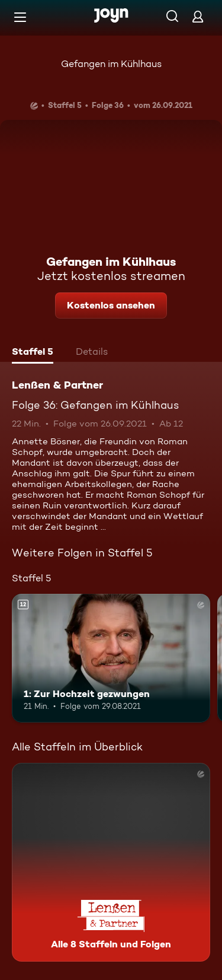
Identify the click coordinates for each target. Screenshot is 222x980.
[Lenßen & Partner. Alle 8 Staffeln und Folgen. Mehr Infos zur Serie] (111, 862)
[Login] (198, 16)
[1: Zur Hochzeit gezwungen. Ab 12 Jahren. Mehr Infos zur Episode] (111, 658)
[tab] (33, 353)
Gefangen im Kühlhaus (111, 64)
